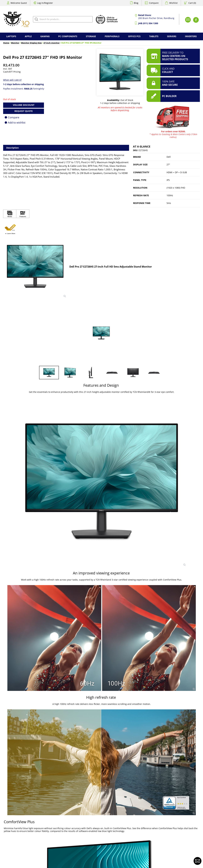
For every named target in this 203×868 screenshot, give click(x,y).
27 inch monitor (52, 43)
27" (168, 164)
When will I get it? (12, 80)
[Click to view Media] (10, 214)
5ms (169, 203)
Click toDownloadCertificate (112, 20)
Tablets (154, 36)
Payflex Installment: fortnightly (24, 89)
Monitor (15, 43)
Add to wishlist (17, 122)
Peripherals (112, 36)
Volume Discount (24, 105)
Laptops (11, 36)
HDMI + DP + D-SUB (177, 172)
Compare (154, 3)
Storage (91, 36)
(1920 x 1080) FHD (176, 188)
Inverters (191, 36)
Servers (172, 36)
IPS (168, 180)
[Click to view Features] (23, 214)
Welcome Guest (19, 3)
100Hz (170, 195)
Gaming (45, 36)
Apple (28, 36)
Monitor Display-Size (31, 43)
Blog (136, 3)
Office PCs (134, 36)
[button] (10, 228)
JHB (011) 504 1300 (148, 23)
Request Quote (24, 111)
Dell (169, 157)
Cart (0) (192, 3)
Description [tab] (12, 148)
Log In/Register (45, 3)
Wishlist (173, 3)
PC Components (68, 36)
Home (6, 43)
